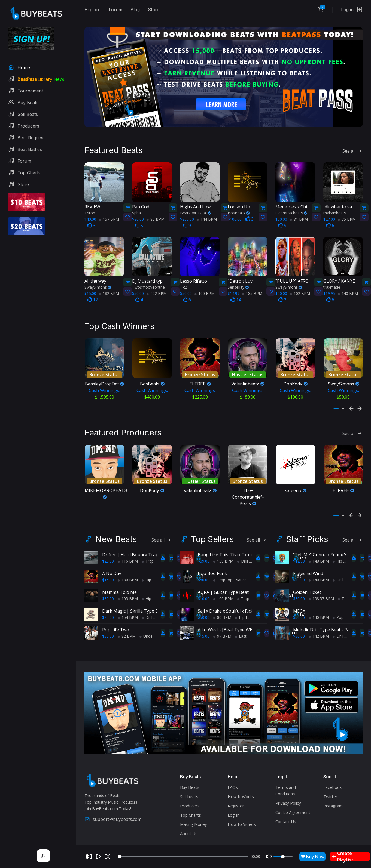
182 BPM (109, 279)
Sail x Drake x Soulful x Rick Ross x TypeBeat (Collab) (251, 590)
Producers (190, 785)
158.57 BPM (321, 578)
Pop (338, 596)
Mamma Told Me (119, 571)
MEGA (299, 590)
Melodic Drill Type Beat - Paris (324, 609)
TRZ (184, 273)
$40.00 (299, 559)
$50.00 (204, 559)
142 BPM (319, 615)
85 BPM (156, 205)
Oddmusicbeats (291, 199)
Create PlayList (343, 857)
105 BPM (128, 578)
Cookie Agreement (293, 792)
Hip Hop (151, 559)
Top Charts (191, 794)
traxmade (332, 273)
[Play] (98, 857)
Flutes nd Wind (308, 552)
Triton (90, 199)
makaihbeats (335, 199)
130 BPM (128, 559)
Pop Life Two (116, 609)
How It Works (241, 776)
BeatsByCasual (196, 199)
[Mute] (269, 857)
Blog (135, 10)
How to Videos (242, 804)
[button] (336, 394)
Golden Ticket (307, 571)
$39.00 (204, 540)
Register (236, 785)
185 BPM (252, 279)
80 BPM (222, 596)
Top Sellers (212, 518)
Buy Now (312, 857)
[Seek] (183, 857)
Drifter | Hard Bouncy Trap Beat (136, 534)
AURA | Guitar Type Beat (223, 571)
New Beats (116, 518)
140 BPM (348, 279)
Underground (153, 615)
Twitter (330, 776)
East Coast (247, 615)
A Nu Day (112, 552)
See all (353, 137)
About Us (189, 813)
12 (92, 286)
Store (154, 10)
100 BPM (205, 279)
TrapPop (223, 559)
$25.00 (108, 540)
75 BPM (347, 205)
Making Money (194, 804)
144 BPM (207, 205)
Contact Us (286, 801)
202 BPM (157, 279)
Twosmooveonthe (148, 273)
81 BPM (299, 205)
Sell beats (189, 776)
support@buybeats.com (113, 798)
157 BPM (109, 205)
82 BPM (127, 615)
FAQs (233, 767)
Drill (147, 596)
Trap (148, 540)
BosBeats (239, 199)
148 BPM (319, 540)
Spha (136, 199)
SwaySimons (98, 273)
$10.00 (204, 578)
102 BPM (300, 279)
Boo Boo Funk (212, 552)
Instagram (333, 785)
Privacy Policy (288, 782)
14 (236, 286)
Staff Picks (307, 518)
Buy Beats (190, 767)
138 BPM (223, 540)
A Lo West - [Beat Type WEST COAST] (236, 609)
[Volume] (283, 857)
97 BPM (222, 615)
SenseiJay (238, 273)
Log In (234, 794)
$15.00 (108, 559)
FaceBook (332, 767)
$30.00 (108, 578)
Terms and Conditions (286, 770)
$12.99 (299, 540)
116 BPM (128, 540)
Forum (115, 10)
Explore (92, 10)
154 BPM (128, 596)
